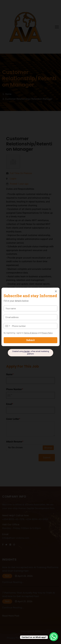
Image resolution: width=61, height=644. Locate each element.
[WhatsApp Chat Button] (54, 637)
